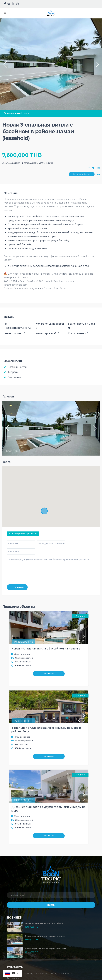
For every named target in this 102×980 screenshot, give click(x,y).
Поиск (51, 878)
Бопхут (26, 163)
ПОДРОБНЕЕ (49, 674)
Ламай (34, 163)
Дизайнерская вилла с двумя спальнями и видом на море (48, 790)
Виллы (6, 163)
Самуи (42, 163)
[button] (5, 64)
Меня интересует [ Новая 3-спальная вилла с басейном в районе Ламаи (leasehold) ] (51, 569)
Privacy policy (16, 965)
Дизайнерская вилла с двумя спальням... (46, 921)
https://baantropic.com (22, 956)
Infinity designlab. (51, 977)
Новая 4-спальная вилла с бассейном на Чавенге (46, 648)
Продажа (15, 163)
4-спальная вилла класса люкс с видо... (45, 909)
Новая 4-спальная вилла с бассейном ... (45, 896)
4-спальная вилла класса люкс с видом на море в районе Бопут (46, 720)
